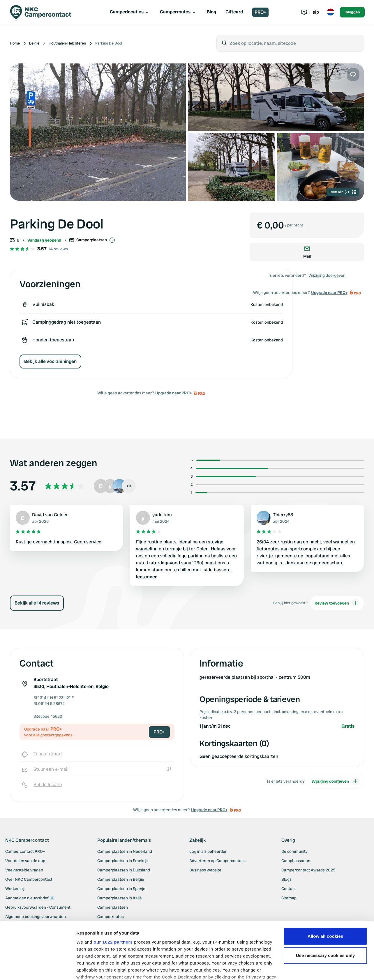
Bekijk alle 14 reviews (37, 603)
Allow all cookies (326, 898)
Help (310, 12)
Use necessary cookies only (326, 918)
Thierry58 (283, 515)
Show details (90, 969)
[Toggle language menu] (331, 12)
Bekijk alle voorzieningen (50, 361)
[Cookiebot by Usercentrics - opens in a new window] (38, 969)
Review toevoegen (337, 603)
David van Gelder (50, 515)
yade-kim (162, 515)
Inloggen (352, 12)
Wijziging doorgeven (327, 275)
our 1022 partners (113, 904)
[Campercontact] (44, 12)
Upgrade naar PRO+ (173, 393)
